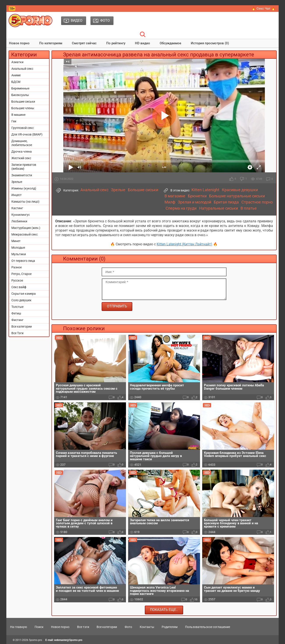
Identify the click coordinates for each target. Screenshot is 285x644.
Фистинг (17, 320)
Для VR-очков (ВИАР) (27, 134)
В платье (249, 208)
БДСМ (16, 82)
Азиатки (17, 62)
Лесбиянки (19, 221)
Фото (128, 627)
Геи (14, 121)
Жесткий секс (21, 158)
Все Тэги (17, 333)
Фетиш (16, 313)
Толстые (17, 307)
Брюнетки (197, 196)
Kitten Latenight (205, 190)
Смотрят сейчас (84, 43)
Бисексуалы (20, 95)
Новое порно (19, 43)
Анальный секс (22, 69)
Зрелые (17, 182)
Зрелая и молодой (195, 202)
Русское (17, 280)
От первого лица (23, 261)
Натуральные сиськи (219, 208)
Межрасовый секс (25, 234)
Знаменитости (22, 175)
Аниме (16, 75)
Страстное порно (257, 202)
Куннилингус (21, 215)
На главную (19, 627)
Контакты (147, 627)
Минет (16, 241)
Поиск (39, 627)
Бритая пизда (226, 202)
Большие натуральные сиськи (237, 196)
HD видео (142, 43)
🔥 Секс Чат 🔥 (263, 9)
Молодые (18, 248)
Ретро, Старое (21, 274)
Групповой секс (23, 128)
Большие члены (23, 108)
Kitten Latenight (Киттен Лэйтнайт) (184, 244)
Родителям (170, 627)
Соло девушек (21, 300)
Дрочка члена (22, 152)
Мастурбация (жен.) (26, 228)
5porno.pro (35, 640)
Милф (170, 202)
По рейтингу (116, 43)
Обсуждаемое (170, 43)
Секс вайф (19, 287)
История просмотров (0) (210, 43)
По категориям (51, 43)
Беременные (20, 88)
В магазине (175, 196)
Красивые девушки (240, 190)
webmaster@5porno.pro (68, 640)
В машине (18, 115)
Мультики (19, 254)
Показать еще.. (164, 610)
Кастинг (17, 208)
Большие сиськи (23, 102)
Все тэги (83, 627)
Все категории (22, 326)
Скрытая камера (24, 294)
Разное (17, 267)
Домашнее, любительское (22, 143)
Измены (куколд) (24, 188)
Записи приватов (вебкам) (24, 167)
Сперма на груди (181, 208)
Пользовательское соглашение (208, 627)
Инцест (17, 195)
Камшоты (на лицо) (25, 202)
